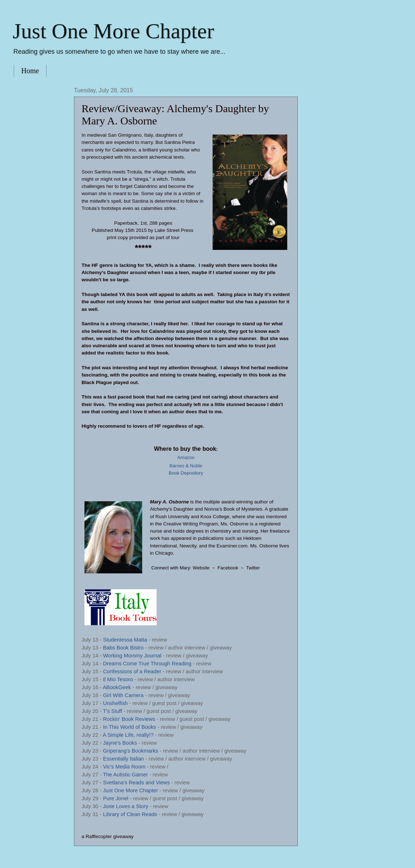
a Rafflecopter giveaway (108, 836)
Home (30, 71)
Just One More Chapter (113, 31)
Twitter (253, 568)
